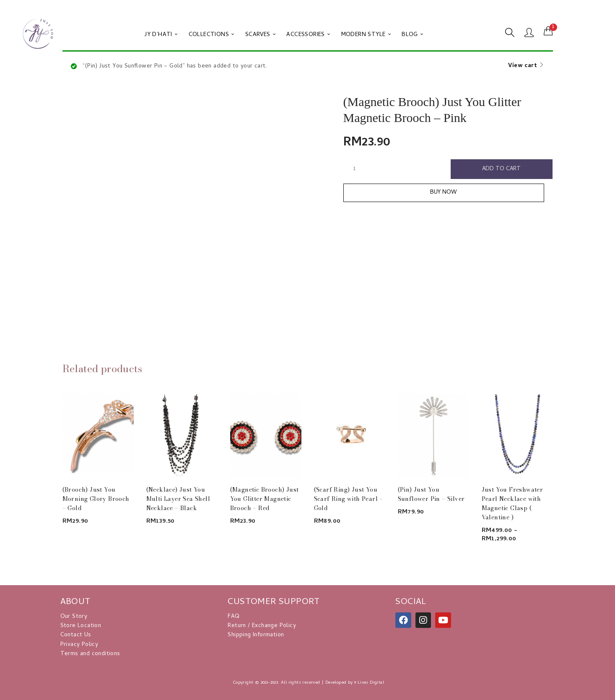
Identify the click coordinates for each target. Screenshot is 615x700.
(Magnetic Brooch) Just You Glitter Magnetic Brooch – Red (265, 499)
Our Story (74, 617)
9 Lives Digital (369, 683)
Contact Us (76, 635)
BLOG (412, 35)
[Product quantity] (355, 169)
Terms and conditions (90, 654)
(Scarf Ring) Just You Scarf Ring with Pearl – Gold (349, 499)
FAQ (234, 617)
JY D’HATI (161, 35)
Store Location (81, 626)
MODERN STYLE (366, 35)
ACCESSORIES (308, 35)
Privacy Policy (79, 645)
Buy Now (448, 193)
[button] (548, 31)
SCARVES (261, 35)
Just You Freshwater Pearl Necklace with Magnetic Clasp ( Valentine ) (512, 503)
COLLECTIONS (211, 35)
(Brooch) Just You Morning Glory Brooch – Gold (96, 499)
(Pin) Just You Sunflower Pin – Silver (431, 494)
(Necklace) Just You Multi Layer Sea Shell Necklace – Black (178, 499)
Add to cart (502, 169)
